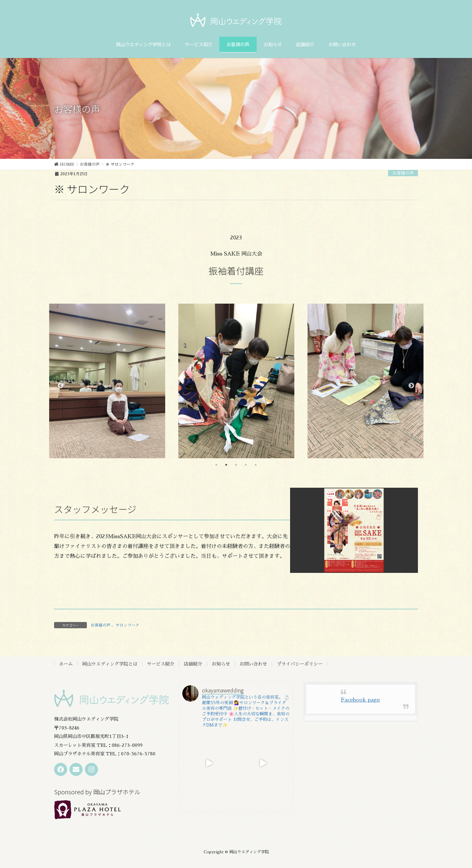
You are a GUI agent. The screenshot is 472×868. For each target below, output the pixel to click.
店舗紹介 (193, 664)
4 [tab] (246, 465)
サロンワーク (128, 625)
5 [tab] (256, 465)
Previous (61, 386)
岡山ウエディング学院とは (110, 664)
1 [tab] (216, 465)
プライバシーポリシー (300, 664)
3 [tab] (236, 465)
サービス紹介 (161, 664)
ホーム (66, 664)
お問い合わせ (253, 664)
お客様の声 (403, 173)
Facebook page (360, 700)
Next (411, 386)
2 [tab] (226, 465)
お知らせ (221, 664)
